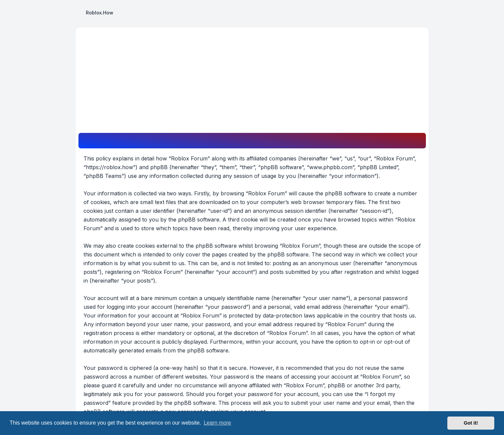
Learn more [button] (217, 423)
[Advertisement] (252, 82)
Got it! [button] (471, 423)
